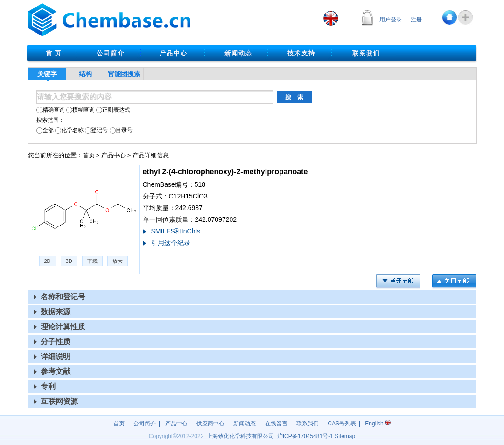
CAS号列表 (342, 424)
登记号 (96, 130)
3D (69, 261)
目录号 (121, 130)
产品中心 (113, 155)
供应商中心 (210, 424)
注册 (416, 20)
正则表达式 (113, 110)
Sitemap (345, 436)
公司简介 (145, 424)
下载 (92, 261)
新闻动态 (245, 424)
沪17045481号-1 (305, 436)
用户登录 (391, 20)
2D (48, 261)
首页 (89, 155)
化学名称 (69, 130)
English (378, 424)
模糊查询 (80, 110)
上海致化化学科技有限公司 (240, 436)
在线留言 (276, 424)
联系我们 (308, 424)
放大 (118, 261)
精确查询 (51, 110)
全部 (45, 130)
